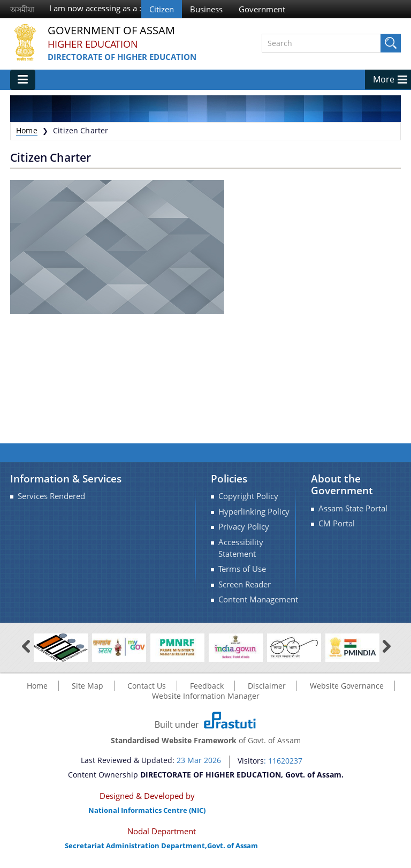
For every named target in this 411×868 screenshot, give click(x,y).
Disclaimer (267, 686)
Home (27, 130)
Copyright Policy (248, 496)
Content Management (258, 599)
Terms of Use (242, 569)
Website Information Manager (206, 696)
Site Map (87, 686)
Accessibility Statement (241, 548)
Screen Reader (245, 584)
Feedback (207, 686)
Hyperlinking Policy (254, 512)
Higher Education (93, 44)
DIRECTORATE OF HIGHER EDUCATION (122, 57)
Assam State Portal (353, 508)
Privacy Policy (244, 527)
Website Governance (347, 686)
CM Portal (337, 523)
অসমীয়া (22, 9)
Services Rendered (51, 496)
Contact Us (147, 686)
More (384, 79)
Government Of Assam (111, 31)
